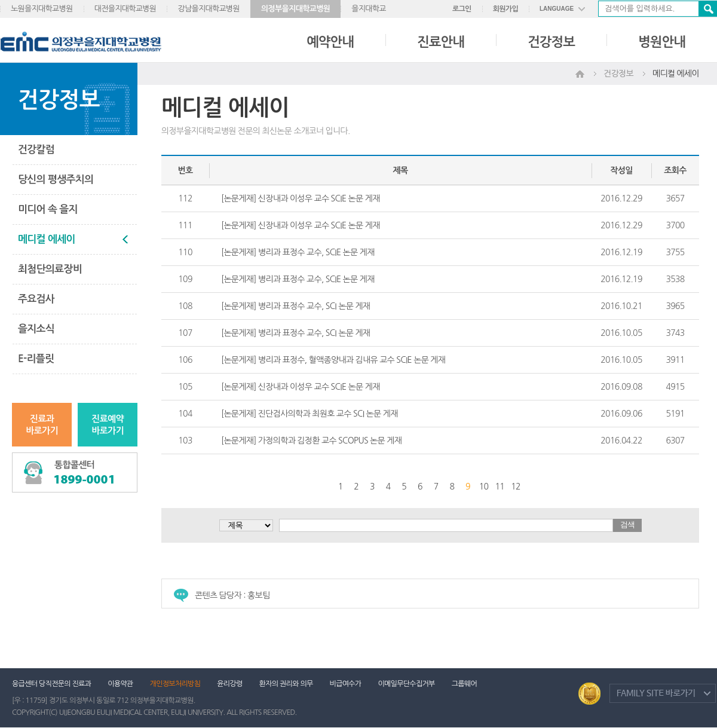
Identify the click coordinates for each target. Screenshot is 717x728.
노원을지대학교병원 (42, 9)
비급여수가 (346, 684)
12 (516, 487)
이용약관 (120, 684)
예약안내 (330, 42)
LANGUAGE (557, 9)
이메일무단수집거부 (406, 684)
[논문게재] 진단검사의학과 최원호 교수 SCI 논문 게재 (310, 414)
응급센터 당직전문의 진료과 (51, 684)
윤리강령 (229, 684)
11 (500, 487)
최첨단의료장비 (50, 269)
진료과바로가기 (42, 425)
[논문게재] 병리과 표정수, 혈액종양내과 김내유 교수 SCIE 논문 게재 (333, 360)
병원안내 (662, 42)
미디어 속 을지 (48, 209)
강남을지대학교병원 (209, 9)
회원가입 (505, 9)
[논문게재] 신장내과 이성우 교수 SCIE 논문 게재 (301, 198)
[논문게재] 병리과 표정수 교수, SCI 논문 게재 (295, 306)
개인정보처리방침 (175, 684)
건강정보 (551, 42)
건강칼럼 (36, 150)
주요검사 (36, 299)
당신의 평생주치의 (56, 180)
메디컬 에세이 (47, 239)
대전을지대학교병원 (125, 9)
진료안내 (441, 42)
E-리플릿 (36, 359)
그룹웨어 (464, 684)
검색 (707, 9)
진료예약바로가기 (108, 425)
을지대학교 (369, 9)
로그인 (462, 9)
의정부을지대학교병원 (295, 9)
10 (484, 487)
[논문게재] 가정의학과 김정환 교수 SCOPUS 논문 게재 (311, 441)
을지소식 (36, 329)
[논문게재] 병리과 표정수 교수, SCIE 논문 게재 (298, 252)
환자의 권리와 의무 (286, 684)
